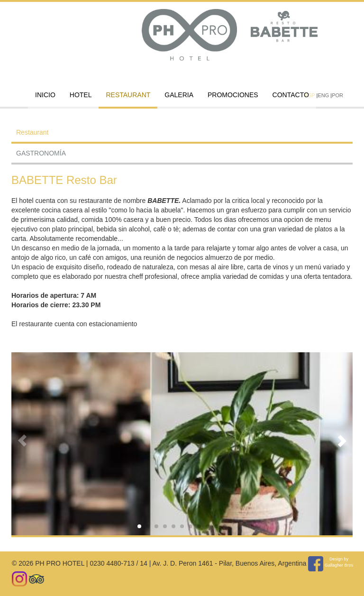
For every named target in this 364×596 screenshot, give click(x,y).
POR (337, 95)
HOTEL (81, 95)
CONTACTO (291, 95)
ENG (323, 95)
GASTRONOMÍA (41, 153)
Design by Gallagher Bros (339, 562)
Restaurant (128, 95)
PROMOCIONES (233, 95)
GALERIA (179, 95)
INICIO (45, 95)
